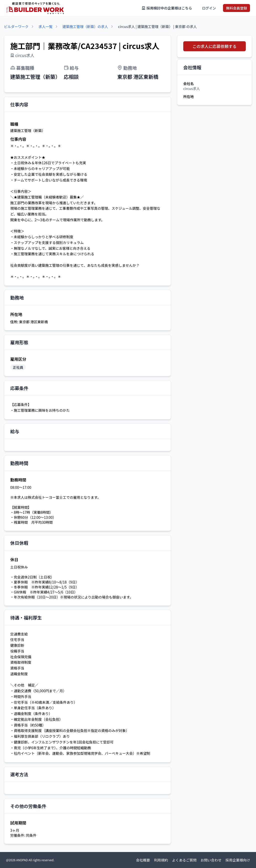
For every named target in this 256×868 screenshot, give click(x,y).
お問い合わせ (211, 860)
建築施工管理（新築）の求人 (85, 26)
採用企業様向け (238, 860)
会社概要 (143, 860)
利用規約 (161, 860)
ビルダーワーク (16, 26)
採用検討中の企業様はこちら (167, 8)
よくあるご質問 (184, 860)
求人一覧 (45, 26)
